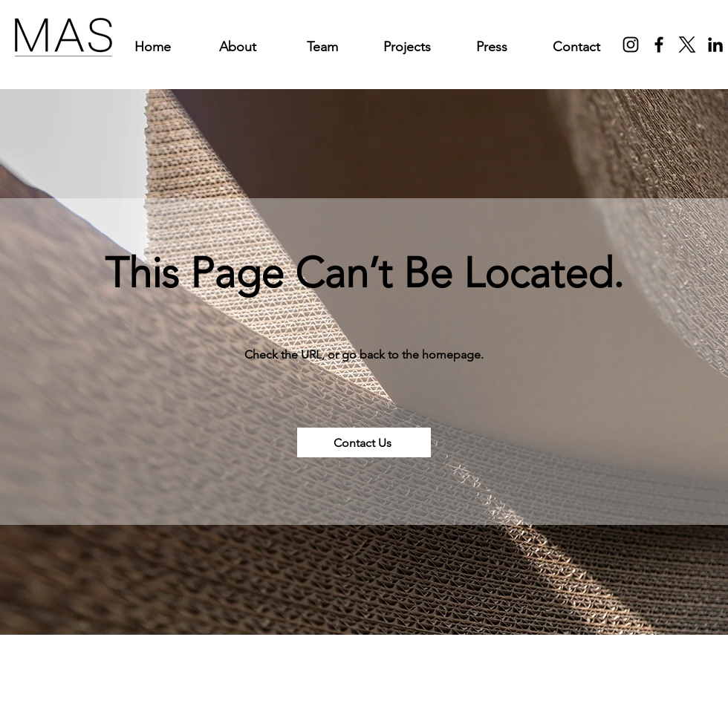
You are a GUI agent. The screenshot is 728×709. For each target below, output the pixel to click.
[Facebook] (659, 45)
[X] (687, 45)
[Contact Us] (364, 442)
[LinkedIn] (715, 45)
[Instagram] (631, 45)
